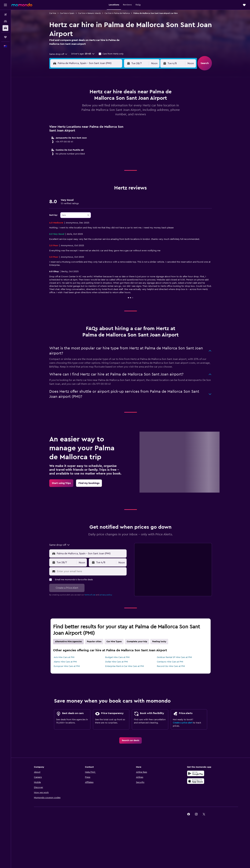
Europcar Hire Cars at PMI (67, 666)
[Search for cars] (5, 28)
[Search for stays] (5, 21)
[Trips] (5, 37)
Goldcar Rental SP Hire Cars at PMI (174, 657)
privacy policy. (106, 595)
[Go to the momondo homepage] (22, 5)
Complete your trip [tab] (137, 642)
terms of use (90, 595)
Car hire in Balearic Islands (89, 13)
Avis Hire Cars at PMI (64, 657)
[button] (5, 5)
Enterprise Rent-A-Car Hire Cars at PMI (125, 666)
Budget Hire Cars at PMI (117, 657)
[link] (61, 483)
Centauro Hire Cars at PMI (170, 662)
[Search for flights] (5, 15)
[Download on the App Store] (196, 781)
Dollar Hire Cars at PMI (117, 662)
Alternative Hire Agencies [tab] (68, 642)
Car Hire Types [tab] (114, 642)
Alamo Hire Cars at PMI (65, 662)
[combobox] (58, 54)
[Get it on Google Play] (196, 773)
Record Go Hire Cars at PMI (171, 666)
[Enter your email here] (91, 571)
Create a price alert (183, 723)
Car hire (53, 13)
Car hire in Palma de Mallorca (117, 13)
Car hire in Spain (67, 13)
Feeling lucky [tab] (159, 642)
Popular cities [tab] (94, 642)
